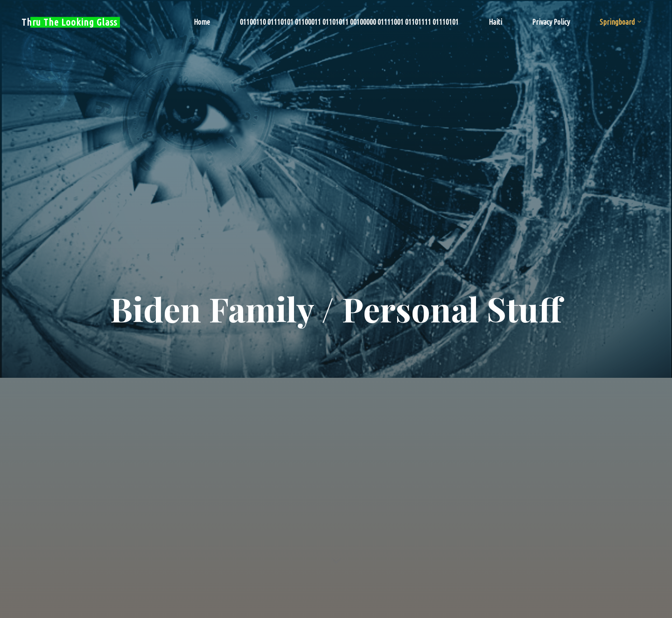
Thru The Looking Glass (69, 22)
